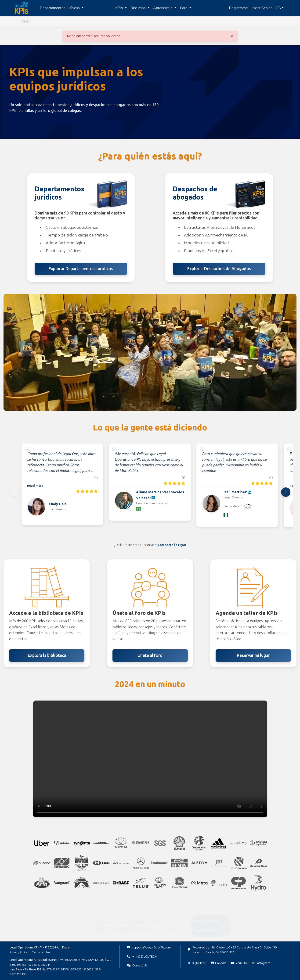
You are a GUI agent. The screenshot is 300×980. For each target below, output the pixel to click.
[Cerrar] (232, 36)
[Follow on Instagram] (261, 963)
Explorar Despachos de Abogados (219, 269)
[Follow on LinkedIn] (219, 963)
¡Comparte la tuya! (171, 545)
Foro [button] (184, 8)
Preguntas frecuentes (206, 919)
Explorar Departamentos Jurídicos (81, 269)
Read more (35, 486)
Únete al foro (150, 655)
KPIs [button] (120, 8)
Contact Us (140, 965)
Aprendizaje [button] (163, 8)
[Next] (286, 492)
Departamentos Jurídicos (60, 8)
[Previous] (14, 492)
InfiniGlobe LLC (220, 947)
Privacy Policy (19, 952)
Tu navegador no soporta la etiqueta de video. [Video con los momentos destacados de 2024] (150, 759)
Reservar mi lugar (253, 655)
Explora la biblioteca (47, 655)
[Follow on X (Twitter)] (197, 963)
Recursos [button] (139, 8)
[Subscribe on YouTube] (239, 963)
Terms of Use (41, 952)
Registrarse (238, 8)
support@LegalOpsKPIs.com (152, 947)
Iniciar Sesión (262, 8)
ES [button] (278, 8)
